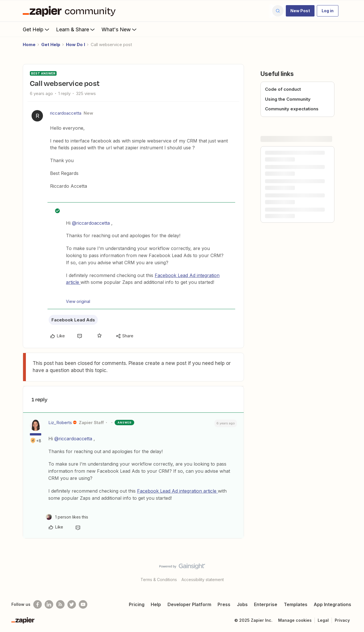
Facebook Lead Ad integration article (177, 491)
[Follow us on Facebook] (38, 604)
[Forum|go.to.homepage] (71, 11)
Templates (296, 604)
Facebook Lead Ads (73, 320)
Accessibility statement (203, 580)
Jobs (242, 604)
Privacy (342, 620)
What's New (120, 29)
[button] (300, 11)
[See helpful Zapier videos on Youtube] (83, 604)
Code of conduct (283, 89)
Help (156, 604)
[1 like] (67, 517)
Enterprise (266, 604)
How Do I (76, 45)
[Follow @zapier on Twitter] (72, 604)
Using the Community (288, 99)
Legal (323, 620)
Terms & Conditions (159, 580)
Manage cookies (295, 620)
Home (29, 45)
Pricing (137, 604)
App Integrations (332, 604)
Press (224, 604)
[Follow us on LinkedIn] (49, 604)
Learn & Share (76, 29)
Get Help (37, 29)
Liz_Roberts (60, 423)
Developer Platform (189, 604)
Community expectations (292, 109)
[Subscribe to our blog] (60, 604)
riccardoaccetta (66, 113)
